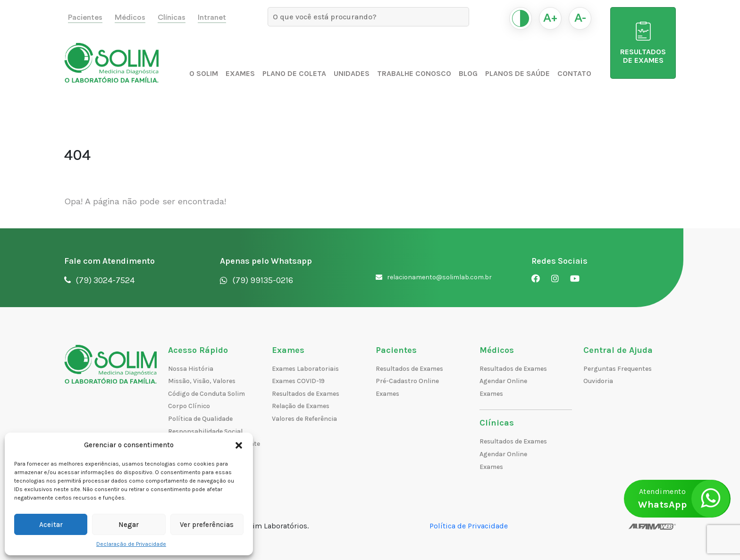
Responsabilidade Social (205, 431)
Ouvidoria (598, 381)
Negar (129, 525)
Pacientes (85, 17)
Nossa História (191, 369)
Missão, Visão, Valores (202, 381)
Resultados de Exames (306, 394)
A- (580, 18)
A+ (550, 18)
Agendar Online (503, 381)
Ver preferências (207, 525)
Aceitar (51, 525)
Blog (468, 73)
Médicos (130, 17)
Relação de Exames (301, 406)
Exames (240, 73)
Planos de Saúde (517, 73)
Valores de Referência (304, 419)
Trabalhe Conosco (414, 73)
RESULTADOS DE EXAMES (643, 43)
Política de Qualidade (200, 419)
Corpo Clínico (189, 406)
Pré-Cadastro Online (407, 381)
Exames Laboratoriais (305, 369)
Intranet (212, 17)
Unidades (352, 73)
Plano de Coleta (294, 73)
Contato (574, 73)
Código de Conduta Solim (206, 394)
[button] (239, 445)
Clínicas (172, 17)
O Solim (204, 73)
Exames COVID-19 (298, 381)
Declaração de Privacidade (131, 544)
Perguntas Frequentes (618, 369)
